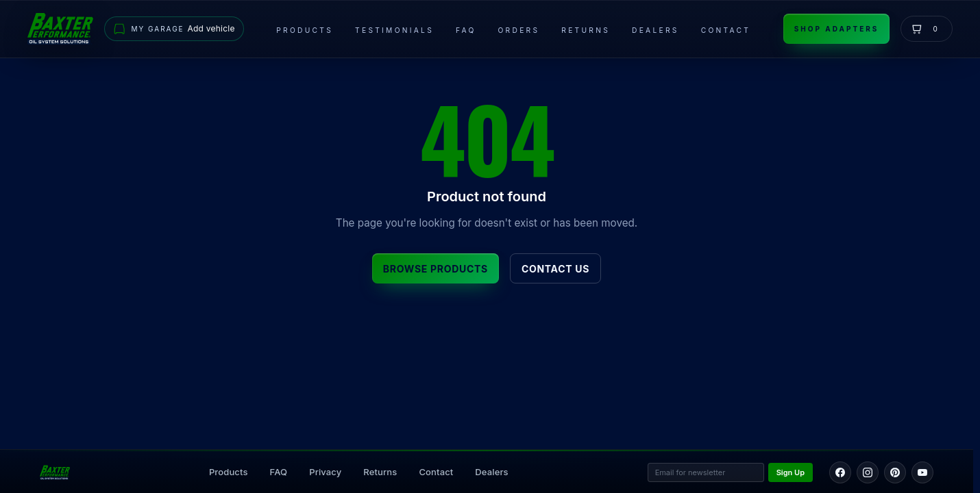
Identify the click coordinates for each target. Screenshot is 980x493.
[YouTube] (922, 472)
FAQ (466, 30)
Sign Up (791, 472)
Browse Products (436, 269)
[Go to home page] (60, 29)
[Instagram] (868, 472)
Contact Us (555, 269)
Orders (519, 30)
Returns (586, 30)
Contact (726, 30)
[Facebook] (840, 472)
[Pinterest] (895, 472)
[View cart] (927, 29)
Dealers (656, 30)
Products (305, 30)
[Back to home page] (55, 472)
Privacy (325, 472)
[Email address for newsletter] (706, 473)
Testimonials (394, 30)
